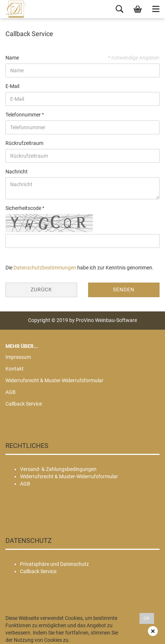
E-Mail (12, 86)
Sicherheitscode (24, 208)
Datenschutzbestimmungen (45, 268)
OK (147, 618)
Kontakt (15, 369)
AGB (11, 392)
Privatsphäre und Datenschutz (54, 564)
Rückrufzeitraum (24, 143)
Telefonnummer (24, 115)
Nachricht (17, 172)
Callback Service (24, 404)
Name (12, 58)
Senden (124, 290)
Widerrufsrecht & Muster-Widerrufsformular (54, 380)
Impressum (18, 357)
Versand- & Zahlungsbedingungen (58, 469)
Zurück (41, 290)
